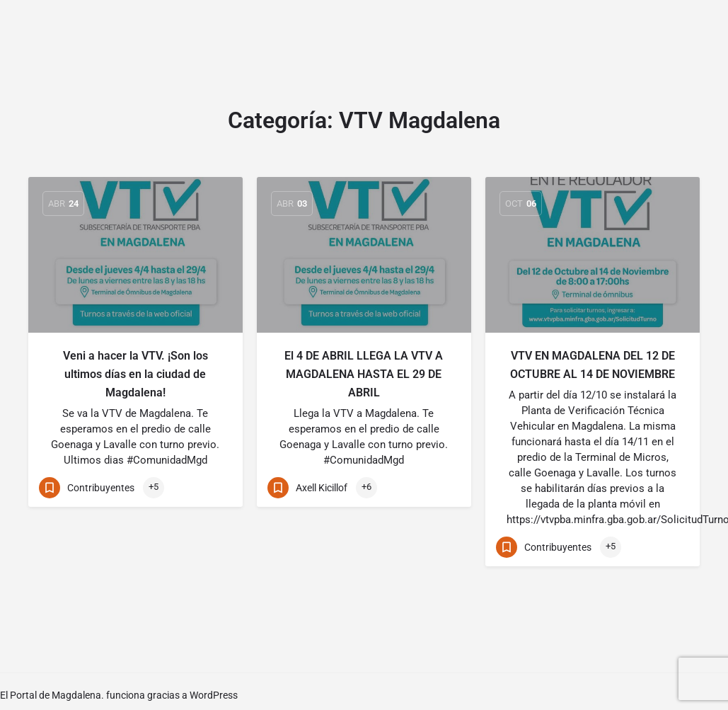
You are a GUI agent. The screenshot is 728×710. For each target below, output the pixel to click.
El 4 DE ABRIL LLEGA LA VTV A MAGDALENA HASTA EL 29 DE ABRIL (364, 374)
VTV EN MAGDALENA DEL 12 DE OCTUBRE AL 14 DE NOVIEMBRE (593, 365)
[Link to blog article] (135, 255)
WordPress (214, 695)
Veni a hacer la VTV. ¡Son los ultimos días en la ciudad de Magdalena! (135, 374)
